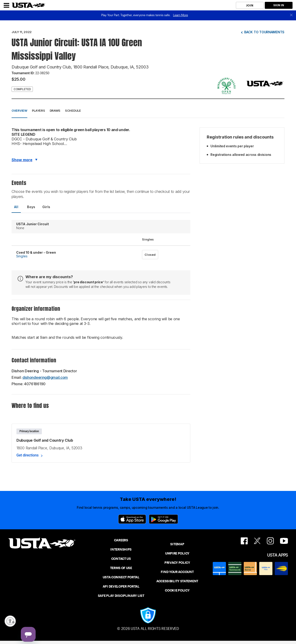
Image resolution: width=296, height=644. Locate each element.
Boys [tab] (31, 207)
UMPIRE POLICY (177, 553)
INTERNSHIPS (121, 549)
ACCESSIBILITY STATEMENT (177, 581)
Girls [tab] (46, 207)
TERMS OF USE (121, 568)
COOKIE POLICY (177, 590)
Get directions (28, 455)
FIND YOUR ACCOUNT (177, 572)
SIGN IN (279, 5)
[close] (291, 15)
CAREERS (121, 540)
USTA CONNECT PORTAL (121, 577)
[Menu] (6, 5)
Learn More (180, 15)
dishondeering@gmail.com (45, 377)
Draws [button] (55, 111)
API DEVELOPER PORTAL (121, 586)
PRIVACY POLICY (177, 563)
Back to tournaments (264, 32)
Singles (22, 256)
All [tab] (16, 207)
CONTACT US (121, 559)
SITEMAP (177, 544)
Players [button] (39, 111)
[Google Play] (163, 519)
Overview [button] (19, 111)
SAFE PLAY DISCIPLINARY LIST (121, 596)
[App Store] (132, 519)
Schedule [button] (73, 111)
